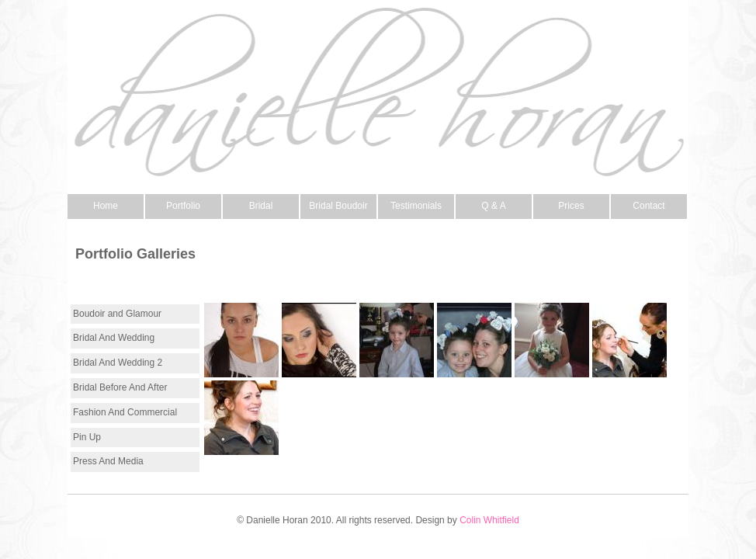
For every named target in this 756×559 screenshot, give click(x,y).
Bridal (261, 206)
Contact (648, 206)
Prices (571, 206)
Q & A (493, 206)
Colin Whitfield (489, 520)
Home (106, 206)
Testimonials (416, 206)
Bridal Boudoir (338, 206)
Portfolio (183, 206)
